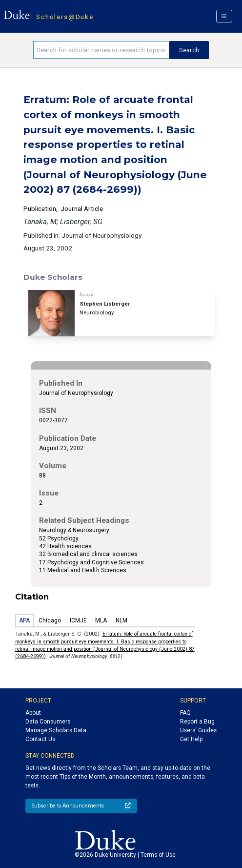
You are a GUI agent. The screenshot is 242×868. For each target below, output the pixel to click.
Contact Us (40, 739)
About (33, 713)
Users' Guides (198, 730)
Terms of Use (158, 855)
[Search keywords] (101, 50)
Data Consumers (48, 722)
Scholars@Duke (65, 17)
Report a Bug (197, 722)
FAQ (185, 713)
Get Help (191, 739)
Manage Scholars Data (56, 730)
